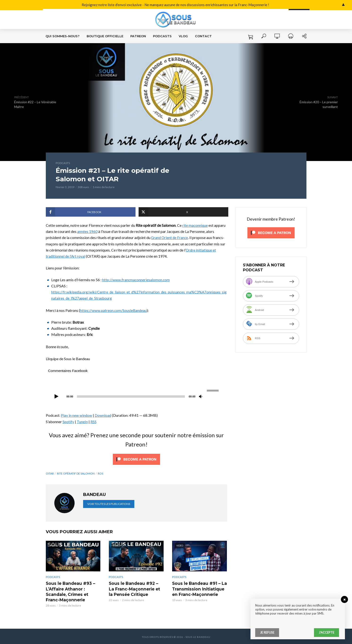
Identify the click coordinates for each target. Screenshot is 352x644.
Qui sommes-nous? (63, 36)
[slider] (131, 396)
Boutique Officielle (105, 36)
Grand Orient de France (170, 237)
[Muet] (201, 397)
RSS (94, 422)
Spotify (68, 422)
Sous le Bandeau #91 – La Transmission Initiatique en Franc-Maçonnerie (198, 588)
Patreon (138, 36)
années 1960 (87, 231)
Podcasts (162, 36)
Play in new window (77, 415)
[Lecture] (57, 397)
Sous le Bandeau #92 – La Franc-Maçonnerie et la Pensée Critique (135, 588)
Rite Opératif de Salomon (76, 473)
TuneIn (83, 422)
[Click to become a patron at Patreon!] (136, 459)
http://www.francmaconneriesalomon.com (136, 280)
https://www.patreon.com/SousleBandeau (114, 310)
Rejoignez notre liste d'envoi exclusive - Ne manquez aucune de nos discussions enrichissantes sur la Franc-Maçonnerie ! (136, 5)
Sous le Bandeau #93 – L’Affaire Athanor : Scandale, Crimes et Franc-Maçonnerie (73, 591)
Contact (203, 36)
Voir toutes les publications (109, 504)
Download (103, 415)
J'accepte (327, 632)
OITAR (50, 473)
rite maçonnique (195, 225)
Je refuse (267, 632)
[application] (136, 396)
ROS (100, 473)
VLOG (183, 36)
